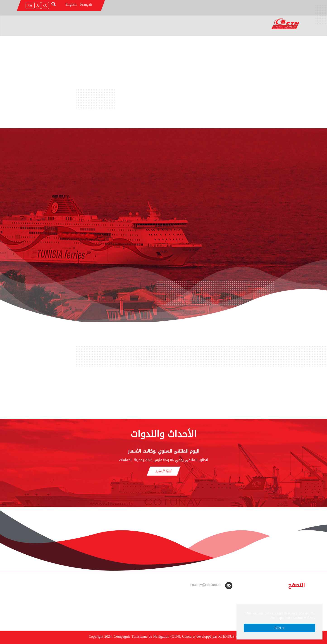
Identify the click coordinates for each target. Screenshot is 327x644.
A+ (30, 5)
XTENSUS (226, 636)
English (71, 4)
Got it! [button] (279, 628)
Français (86, 4)
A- (45, 5)
